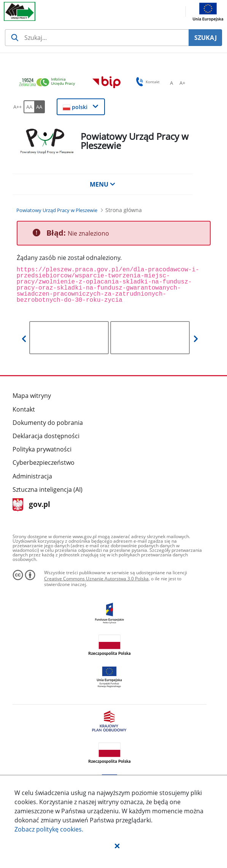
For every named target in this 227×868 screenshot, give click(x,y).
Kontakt (24, 409)
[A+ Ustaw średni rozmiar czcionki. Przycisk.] (182, 83)
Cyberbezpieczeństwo (44, 463)
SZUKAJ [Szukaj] (206, 38)
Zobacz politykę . (49, 829)
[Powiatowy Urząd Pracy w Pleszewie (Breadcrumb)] (57, 210)
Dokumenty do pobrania (48, 423)
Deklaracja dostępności (46, 436)
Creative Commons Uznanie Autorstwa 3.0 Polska (96, 579)
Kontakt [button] (147, 82)
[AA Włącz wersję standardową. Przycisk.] (29, 107)
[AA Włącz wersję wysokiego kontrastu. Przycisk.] (40, 107)
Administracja (32, 476)
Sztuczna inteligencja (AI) (48, 489)
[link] (49, 83)
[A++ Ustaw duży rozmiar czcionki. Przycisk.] (17, 107)
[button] (117, 846)
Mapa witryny (32, 396)
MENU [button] (103, 184)
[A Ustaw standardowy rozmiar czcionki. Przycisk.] (171, 83)
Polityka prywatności (42, 449)
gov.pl (31, 505)
